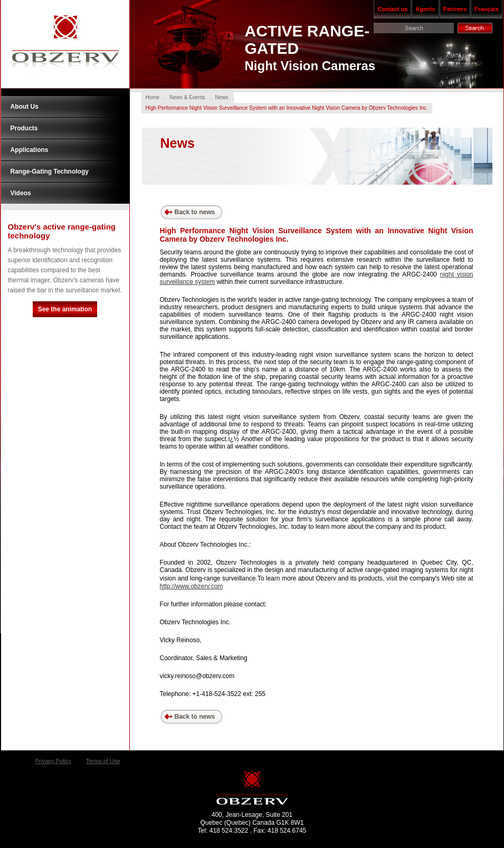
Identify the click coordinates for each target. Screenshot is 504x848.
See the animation (65, 309)
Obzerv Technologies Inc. (65, 44)
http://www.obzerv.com (192, 586)
